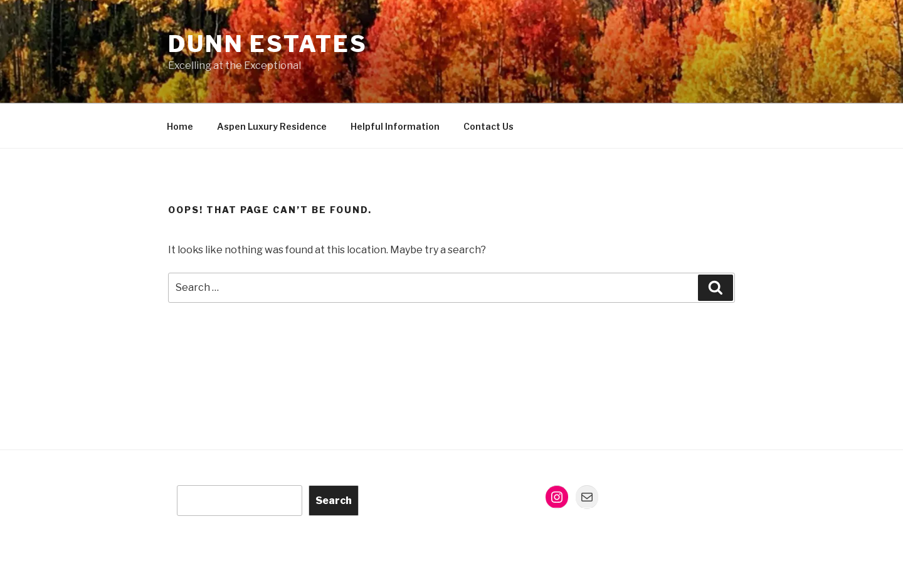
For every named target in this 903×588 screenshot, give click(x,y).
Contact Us (488, 126)
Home (180, 126)
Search (334, 501)
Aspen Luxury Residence (272, 126)
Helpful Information (395, 126)
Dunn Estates (268, 44)
